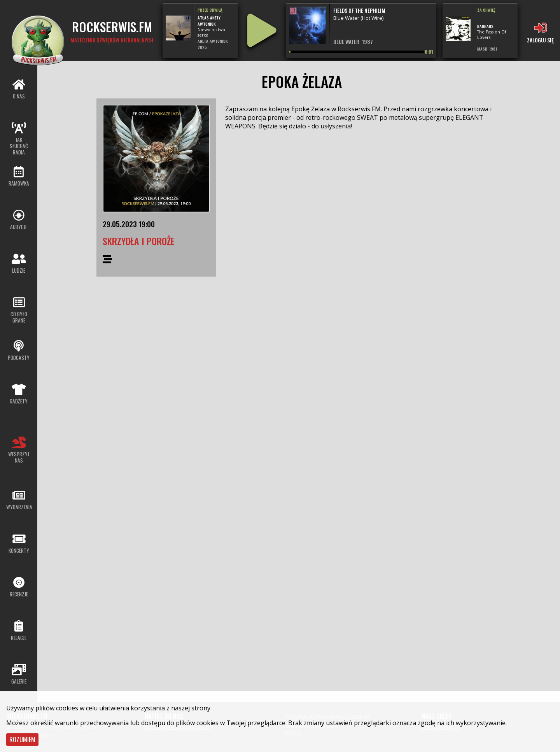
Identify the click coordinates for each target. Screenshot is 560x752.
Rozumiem (22, 740)
